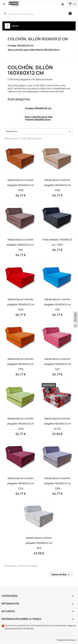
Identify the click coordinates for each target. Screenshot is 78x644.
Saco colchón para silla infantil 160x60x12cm (34, 50)
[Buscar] (32, 14)
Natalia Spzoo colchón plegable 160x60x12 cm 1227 (57, 364)
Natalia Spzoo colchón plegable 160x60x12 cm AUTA (57, 424)
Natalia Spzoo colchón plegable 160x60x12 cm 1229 (21, 424)
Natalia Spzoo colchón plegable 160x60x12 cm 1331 (57, 304)
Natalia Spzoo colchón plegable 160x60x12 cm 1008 (57, 483)
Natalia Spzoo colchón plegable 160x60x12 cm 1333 (21, 364)
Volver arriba (61, 575)
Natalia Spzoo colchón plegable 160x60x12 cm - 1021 (21, 245)
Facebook (70, 14)
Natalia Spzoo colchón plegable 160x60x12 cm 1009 (57, 185)
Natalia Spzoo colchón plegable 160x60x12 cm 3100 (21, 304)
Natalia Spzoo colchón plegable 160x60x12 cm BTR (39, 543)
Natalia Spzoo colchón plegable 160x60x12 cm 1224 (21, 483)
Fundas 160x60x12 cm (21, 46)
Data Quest (71, 640)
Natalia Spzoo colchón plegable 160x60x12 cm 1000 (21, 185)
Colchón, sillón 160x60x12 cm (38, 39)
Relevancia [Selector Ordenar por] (39, 131)
